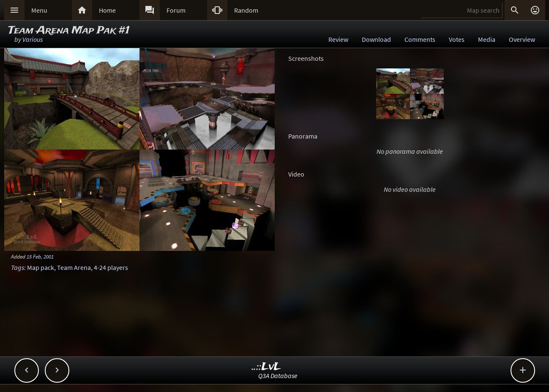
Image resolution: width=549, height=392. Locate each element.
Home (107, 10)
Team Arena (74, 267)
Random (246, 10)
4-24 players (111, 267)
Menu (39, 10)
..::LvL (266, 367)
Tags (18, 267)
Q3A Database (278, 376)
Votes (457, 39)
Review (338, 39)
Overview (522, 39)
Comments (420, 39)
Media (487, 39)
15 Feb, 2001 (40, 256)
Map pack (41, 267)
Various (33, 39)
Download (376, 39)
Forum (176, 10)
